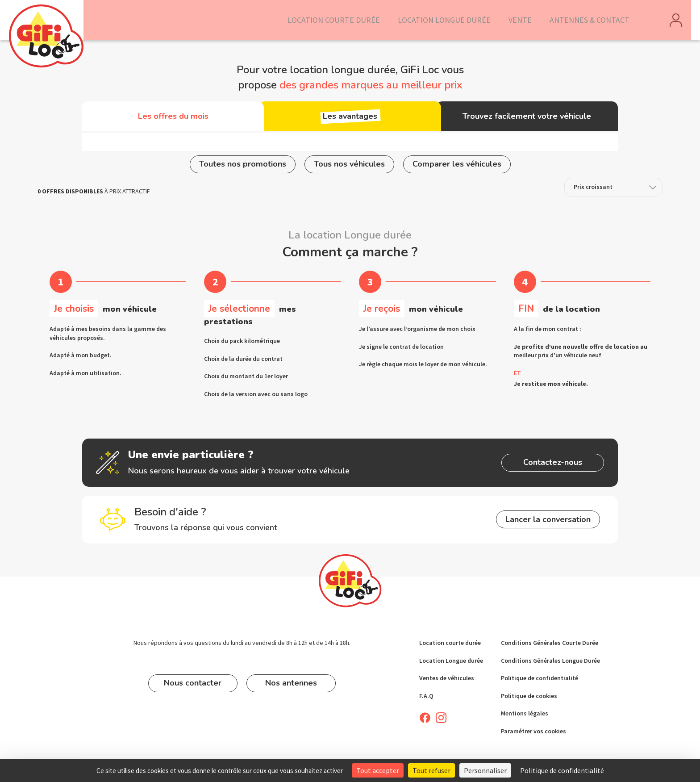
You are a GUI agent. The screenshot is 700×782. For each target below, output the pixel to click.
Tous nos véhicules (349, 166)
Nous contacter (193, 683)
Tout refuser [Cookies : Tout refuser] (431, 770)
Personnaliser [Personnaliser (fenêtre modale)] (485, 770)
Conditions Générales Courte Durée (550, 643)
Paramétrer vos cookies (533, 731)
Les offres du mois (175, 118)
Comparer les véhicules (457, 166)
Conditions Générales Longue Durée (550, 661)
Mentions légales (525, 714)
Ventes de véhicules (447, 678)
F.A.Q (426, 696)
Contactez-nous (549, 464)
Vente (529, 20)
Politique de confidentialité (540, 678)
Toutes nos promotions (243, 166)
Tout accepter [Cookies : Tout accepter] (378, 770)
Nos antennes (291, 683)
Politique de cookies (529, 696)
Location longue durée (459, 20)
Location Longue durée (451, 661)
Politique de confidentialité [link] (562, 770)
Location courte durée (358, 20)
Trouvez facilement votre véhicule (525, 118)
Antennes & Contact (593, 20)
